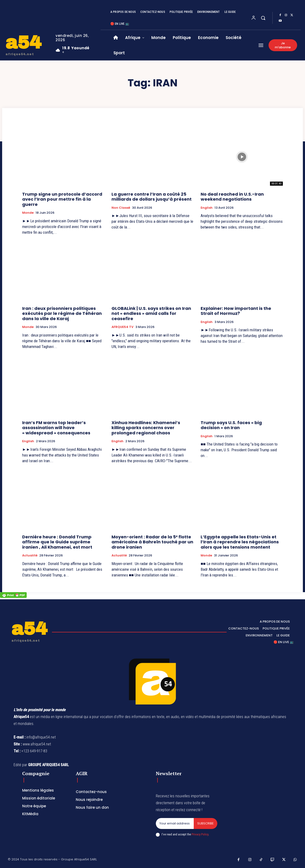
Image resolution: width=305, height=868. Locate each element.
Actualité (30, 556)
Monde (28, 213)
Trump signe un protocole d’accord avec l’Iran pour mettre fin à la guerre (62, 199)
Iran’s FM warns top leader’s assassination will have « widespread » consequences (56, 428)
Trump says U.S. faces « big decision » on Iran (231, 425)
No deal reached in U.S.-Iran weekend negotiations (232, 197)
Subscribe (206, 823)
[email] (175, 823)
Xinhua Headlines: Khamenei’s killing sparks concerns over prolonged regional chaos (146, 428)
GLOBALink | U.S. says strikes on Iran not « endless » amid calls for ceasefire (151, 313)
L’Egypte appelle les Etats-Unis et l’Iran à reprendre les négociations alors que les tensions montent (240, 542)
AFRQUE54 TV (122, 327)
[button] (263, 18)
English (207, 208)
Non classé (121, 208)
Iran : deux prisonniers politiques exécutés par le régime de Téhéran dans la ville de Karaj (62, 313)
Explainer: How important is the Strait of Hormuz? (236, 311)
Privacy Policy (200, 834)
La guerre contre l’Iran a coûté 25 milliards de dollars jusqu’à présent (152, 197)
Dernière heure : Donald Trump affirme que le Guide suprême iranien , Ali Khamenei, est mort (57, 542)
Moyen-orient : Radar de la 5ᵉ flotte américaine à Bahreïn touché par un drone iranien (152, 542)
